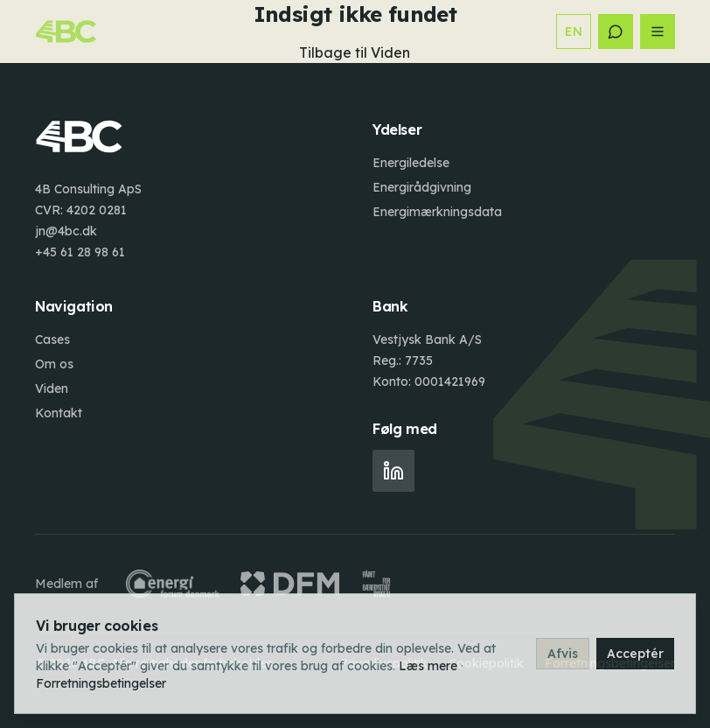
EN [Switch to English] (574, 31)
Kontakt (59, 413)
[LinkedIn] (393, 471)
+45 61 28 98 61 (80, 252)
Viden (52, 388)
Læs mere (428, 666)
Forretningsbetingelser (101, 683)
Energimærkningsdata (437, 212)
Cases (52, 339)
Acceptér (635, 654)
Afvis (563, 654)
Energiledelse (411, 163)
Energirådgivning (422, 187)
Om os (54, 364)
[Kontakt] (616, 31)
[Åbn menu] (658, 31)
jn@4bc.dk (66, 231)
